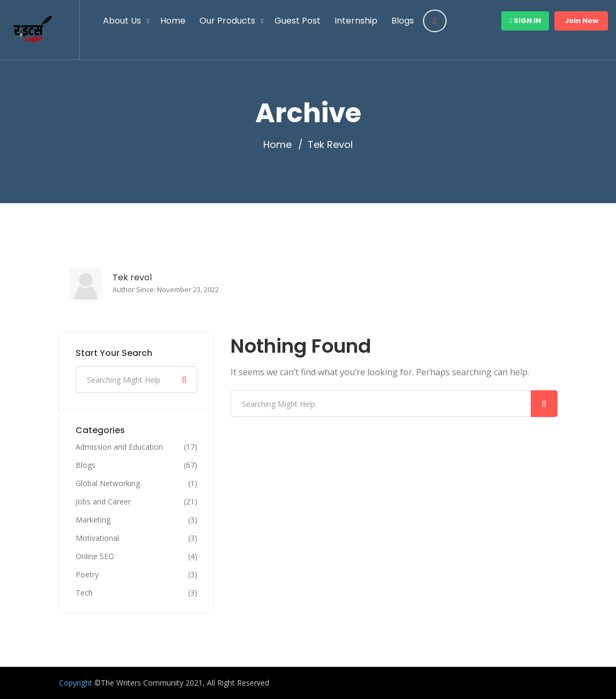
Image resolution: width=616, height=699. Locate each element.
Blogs (403, 21)
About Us (122, 21)
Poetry (87, 575)
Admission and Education (119, 447)
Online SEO (95, 556)
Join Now (581, 21)
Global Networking (108, 484)
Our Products (227, 21)
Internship (356, 21)
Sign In (525, 21)
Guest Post (298, 21)
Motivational (97, 538)
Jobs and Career (103, 502)
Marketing (93, 520)
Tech (84, 593)
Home (173, 21)
